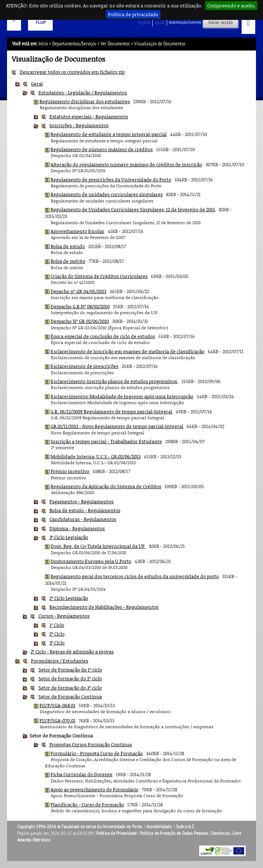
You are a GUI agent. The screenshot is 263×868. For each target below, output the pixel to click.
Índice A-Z (185, 827)
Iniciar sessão (221, 22)
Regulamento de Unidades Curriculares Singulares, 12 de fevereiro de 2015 (133, 209)
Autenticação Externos (185, 22)
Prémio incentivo (70, 471)
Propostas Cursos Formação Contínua (91, 744)
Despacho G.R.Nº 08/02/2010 (80, 306)
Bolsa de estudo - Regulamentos (85, 510)
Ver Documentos (115, 44)
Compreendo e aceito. (231, 6)
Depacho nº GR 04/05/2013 (78, 291)
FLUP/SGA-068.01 (57, 705)
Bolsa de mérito (68, 261)
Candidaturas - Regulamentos (83, 519)
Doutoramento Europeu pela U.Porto (91, 561)
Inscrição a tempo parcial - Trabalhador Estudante (106, 441)
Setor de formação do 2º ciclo (70, 678)
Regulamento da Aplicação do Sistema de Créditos (106, 486)
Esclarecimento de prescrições (84, 366)
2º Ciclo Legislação (69, 598)
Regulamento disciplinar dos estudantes (85, 101)
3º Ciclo (57, 643)
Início (43, 44)
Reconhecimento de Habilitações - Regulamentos (104, 607)
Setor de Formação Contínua (70, 697)
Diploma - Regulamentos (77, 528)
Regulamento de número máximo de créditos (102, 149)
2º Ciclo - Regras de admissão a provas (72, 652)
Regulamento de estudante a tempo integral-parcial (109, 134)
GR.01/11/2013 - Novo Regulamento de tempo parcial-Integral (117, 426)
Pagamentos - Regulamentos (82, 501)
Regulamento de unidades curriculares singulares (107, 194)
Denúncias (220, 833)
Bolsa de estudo (68, 246)
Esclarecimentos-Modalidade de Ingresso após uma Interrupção (122, 396)
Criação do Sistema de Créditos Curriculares (99, 276)
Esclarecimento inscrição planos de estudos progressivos (114, 381)
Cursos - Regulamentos (64, 616)
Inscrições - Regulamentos (79, 125)
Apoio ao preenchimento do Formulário (94, 789)
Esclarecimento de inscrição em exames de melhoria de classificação (127, 351)
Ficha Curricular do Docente (82, 774)
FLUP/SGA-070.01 (57, 721)
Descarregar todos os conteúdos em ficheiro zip (72, 72)
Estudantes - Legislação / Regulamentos (83, 93)
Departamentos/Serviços (74, 44)
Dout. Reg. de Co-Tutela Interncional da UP (98, 546)
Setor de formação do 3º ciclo (70, 688)
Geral (37, 84)
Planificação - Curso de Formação (87, 805)
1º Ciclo (57, 625)
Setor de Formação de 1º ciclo (70, 670)
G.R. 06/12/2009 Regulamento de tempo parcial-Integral (111, 412)
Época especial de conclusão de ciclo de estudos (103, 336)
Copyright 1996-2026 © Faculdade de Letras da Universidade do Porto (80, 827)
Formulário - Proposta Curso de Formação (97, 753)
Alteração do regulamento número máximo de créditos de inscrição (126, 164)
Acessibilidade (159, 827)
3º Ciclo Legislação (69, 537)
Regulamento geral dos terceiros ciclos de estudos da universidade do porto (135, 576)
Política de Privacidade (117, 833)
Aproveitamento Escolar (77, 231)
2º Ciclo (57, 634)
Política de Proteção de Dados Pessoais (174, 833)
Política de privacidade (133, 14)
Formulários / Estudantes (60, 661)
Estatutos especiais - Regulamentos (89, 117)
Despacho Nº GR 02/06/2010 (80, 321)
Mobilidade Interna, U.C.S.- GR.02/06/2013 (96, 456)
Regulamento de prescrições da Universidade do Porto (111, 180)
